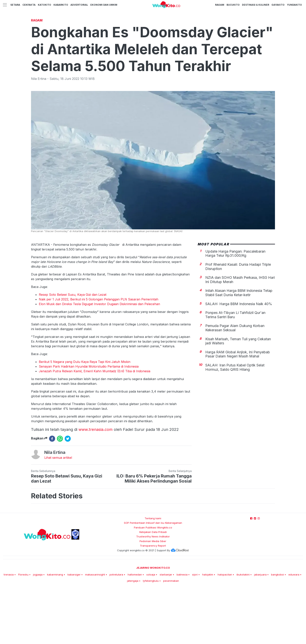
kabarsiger (74, 629)
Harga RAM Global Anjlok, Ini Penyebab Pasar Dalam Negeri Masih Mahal (238, 409)
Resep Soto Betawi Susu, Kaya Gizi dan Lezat (73, 349)
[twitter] (68, 493)
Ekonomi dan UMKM (104, 5)
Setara (15, 5)
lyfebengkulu (151, 635)
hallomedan (135, 629)
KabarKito (61, 5)
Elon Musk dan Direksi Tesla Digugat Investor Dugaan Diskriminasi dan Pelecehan (99, 359)
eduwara (294, 629)
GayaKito (278, 5)
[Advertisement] (153, 46)
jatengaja (133, 635)
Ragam (220, 5)
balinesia (182, 629)
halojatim (208, 629)
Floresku (23, 629)
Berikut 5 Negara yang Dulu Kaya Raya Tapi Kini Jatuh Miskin (85, 416)
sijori (195, 629)
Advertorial (79, 5)
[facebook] (52, 493)
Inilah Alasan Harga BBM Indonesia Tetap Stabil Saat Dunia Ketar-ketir (239, 347)
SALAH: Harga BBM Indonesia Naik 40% (239, 359)
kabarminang (55, 629)
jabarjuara (260, 629)
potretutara (116, 629)
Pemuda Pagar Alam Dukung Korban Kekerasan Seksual (235, 383)
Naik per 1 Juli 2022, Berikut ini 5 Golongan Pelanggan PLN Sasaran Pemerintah (99, 354)
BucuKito (233, 5)
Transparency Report (153, 600)
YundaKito (294, 5)
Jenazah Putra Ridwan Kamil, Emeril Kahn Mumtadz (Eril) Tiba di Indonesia (95, 426)
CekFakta (29, 5)
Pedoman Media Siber (153, 596)
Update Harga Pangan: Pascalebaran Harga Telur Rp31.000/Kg (235, 308)
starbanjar (166, 629)
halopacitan (225, 629)
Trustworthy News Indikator (153, 591)
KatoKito (44, 5)
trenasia (9, 629)
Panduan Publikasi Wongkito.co (153, 582)
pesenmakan (171, 635)
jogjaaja (38, 629)
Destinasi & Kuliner (256, 5)
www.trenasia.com (96, 484)
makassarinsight (95, 629)
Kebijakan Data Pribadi (153, 587)
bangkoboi (278, 629)
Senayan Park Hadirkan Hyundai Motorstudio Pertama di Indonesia (89, 421)
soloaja (151, 629)
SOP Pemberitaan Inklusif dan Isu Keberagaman (153, 577)
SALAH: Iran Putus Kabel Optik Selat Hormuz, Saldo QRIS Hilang (235, 422)
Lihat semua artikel (58, 512)
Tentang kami (153, 573)
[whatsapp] (60, 493)
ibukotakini (243, 629)
